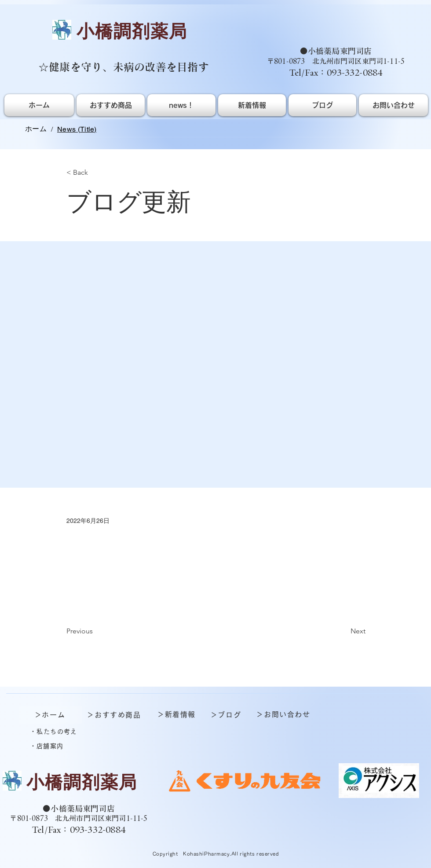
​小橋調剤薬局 (132, 31)
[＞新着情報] (177, 714)
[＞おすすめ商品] (115, 715)
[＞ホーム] (51, 715)
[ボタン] (77, 785)
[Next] (343, 632)
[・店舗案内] (47, 746)
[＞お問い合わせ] (284, 714)
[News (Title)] (77, 129)
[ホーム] (36, 129)
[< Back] (95, 173)
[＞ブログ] (226, 715)
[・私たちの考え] (55, 732)
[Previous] (95, 632)
